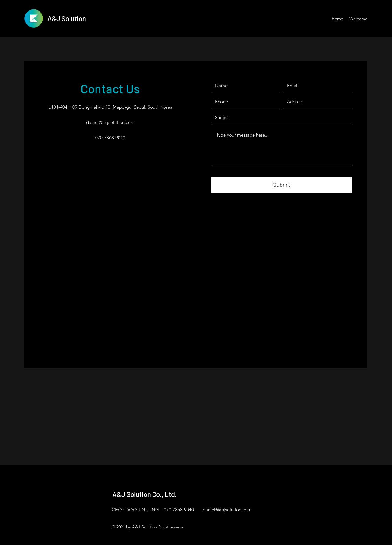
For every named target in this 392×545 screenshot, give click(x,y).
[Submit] (282, 185)
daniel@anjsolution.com (110, 122)
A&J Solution (67, 18)
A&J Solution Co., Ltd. (145, 494)
